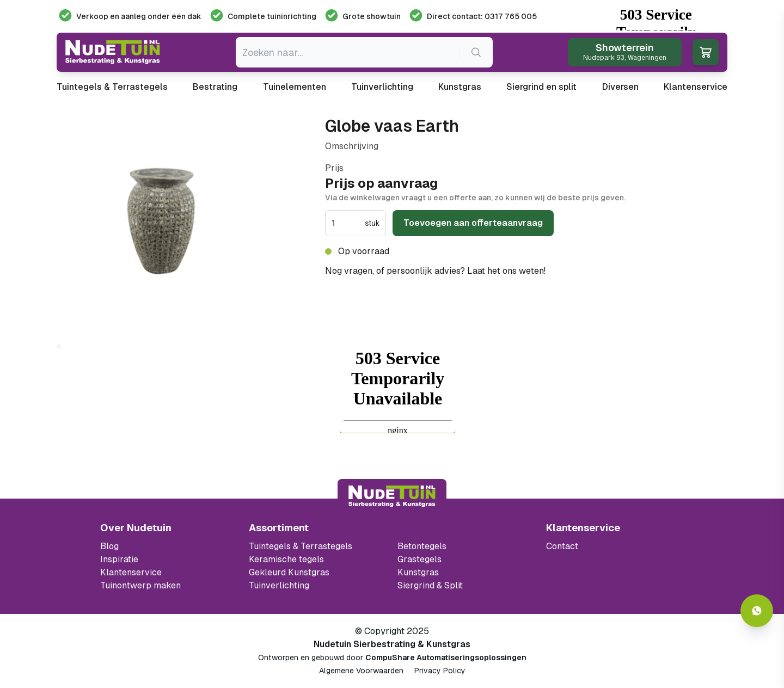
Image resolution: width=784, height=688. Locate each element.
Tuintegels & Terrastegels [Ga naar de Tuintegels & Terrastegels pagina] (301, 546)
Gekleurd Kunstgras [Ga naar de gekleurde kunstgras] (289, 572)
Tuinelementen (295, 87)
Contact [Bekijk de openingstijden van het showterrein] (562, 546)
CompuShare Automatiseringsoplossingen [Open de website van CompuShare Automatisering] (446, 658)
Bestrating (215, 87)
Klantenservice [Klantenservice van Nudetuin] (131, 572)
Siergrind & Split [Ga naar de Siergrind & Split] (430, 585)
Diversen (620, 87)
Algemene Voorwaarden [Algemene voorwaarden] (361, 671)
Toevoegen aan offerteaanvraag (473, 223)
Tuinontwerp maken (140, 585)
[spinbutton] (347, 223)
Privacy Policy (440, 671)
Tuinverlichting (382, 87)
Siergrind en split (541, 87)
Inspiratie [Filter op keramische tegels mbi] (119, 559)
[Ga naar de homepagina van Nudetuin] (113, 52)
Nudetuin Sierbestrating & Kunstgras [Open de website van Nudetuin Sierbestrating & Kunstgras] (392, 644)
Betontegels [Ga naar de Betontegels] (422, 546)
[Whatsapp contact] (757, 611)
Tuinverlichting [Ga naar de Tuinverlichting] (279, 585)
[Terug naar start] (392, 496)
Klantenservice (696, 87)
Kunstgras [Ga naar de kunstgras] (418, 572)
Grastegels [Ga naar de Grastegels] (419, 559)
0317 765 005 (577, 271)
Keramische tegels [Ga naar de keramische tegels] (286, 559)
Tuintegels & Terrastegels (112, 87)
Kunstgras (460, 87)
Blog (109, 546)
